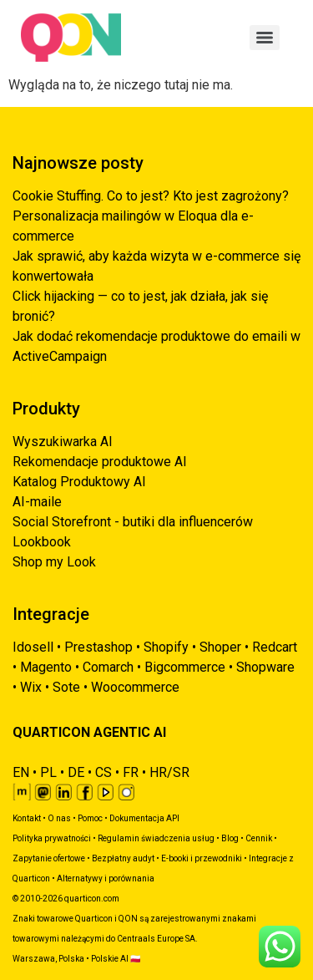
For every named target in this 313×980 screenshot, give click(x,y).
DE (76, 772)
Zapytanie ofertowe (49, 858)
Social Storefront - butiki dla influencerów (133, 522)
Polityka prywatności (52, 838)
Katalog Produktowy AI (79, 482)
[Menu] (265, 38)
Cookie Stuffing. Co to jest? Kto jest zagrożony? (151, 196)
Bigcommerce (185, 667)
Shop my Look (54, 562)
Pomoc (90, 818)
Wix (31, 687)
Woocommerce (135, 687)
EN (21, 772)
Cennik (259, 838)
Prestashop (98, 647)
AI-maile (37, 502)
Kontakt (27, 818)
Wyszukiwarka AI (63, 442)
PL (48, 772)
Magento (46, 667)
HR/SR (169, 772)
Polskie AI (110, 959)
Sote (66, 687)
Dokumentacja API (144, 818)
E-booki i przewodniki (202, 858)
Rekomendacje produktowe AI (100, 462)
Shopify (166, 647)
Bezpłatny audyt (123, 858)
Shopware (265, 667)
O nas (59, 818)
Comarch (108, 667)
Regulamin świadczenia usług (156, 838)
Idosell (33, 647)
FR (131, 772)
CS (103, 772)
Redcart (275, 647)
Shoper (220, 647)
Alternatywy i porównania (106, 878)
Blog (230, 838)
